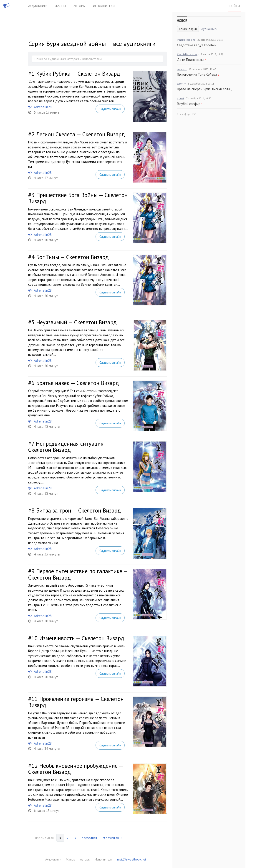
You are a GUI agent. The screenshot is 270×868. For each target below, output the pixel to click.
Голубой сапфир (189, 104)
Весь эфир (183, 114)
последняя (89, 838)
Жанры (61, 6)
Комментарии (188, 29)
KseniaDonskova (187, 54)
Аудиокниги (38, 6)
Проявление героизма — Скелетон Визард (76, 702)
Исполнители (104, 6)
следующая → (113, 838)
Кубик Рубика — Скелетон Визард (78, 74)
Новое (182, 21)
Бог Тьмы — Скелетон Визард (72, 257)
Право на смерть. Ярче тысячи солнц (204, 89)
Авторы (79, 6)
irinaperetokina (186, 40)
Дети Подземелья (191, 60)
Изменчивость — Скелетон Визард (82, 638)
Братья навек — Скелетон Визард (78, 383)
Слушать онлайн (110, 109)
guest (180, 98)
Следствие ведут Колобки (197, 45)
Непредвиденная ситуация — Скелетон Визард (69, 447)
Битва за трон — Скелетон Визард (78, 510)
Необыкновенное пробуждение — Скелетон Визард (76, 769)
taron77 (181, 84)
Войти (235, 6)
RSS (194, 114)
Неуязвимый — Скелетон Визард (76, 322)
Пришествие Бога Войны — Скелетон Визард (78, 198)
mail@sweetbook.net (132, 859)
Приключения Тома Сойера (197, 74)
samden (182, 69)
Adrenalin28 (43, 107)
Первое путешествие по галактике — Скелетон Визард (78, 574)
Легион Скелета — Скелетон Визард (81, 134)
